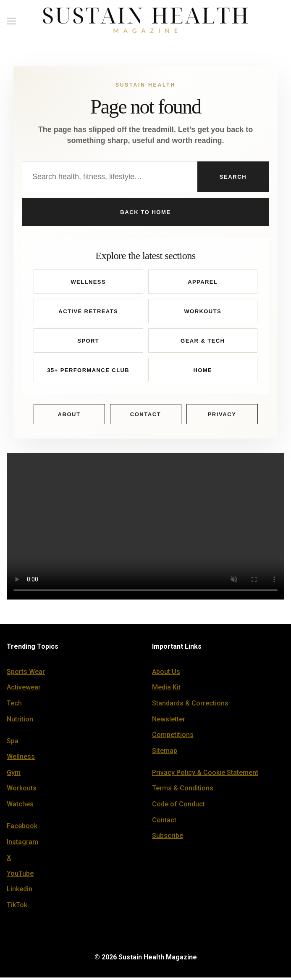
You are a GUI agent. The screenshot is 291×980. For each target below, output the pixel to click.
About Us (166, 674)
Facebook (22, 828)
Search (233, 177)
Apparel (203, 284)
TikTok (17, 907)
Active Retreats (88, 314)
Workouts (203, 314)
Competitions (173, 737)
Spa (13, 744)
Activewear (24, 690)
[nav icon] (11, 21)
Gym (14, 775)
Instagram (22, 844)
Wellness (88, 284)
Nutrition (20, 722)
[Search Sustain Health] (110, 177)
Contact (146, 417)
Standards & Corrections (190, 706)
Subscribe (168, 838)
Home (203, 373)
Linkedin (20, 892)
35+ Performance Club (88, 373)
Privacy (222, 417)
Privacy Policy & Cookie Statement (205, 775)
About (69, 417)
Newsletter (169, 722)
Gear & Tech (203, 343)
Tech (14, 706)
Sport (88, 343)
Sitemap (165, 753)
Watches (20, 807)
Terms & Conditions (183, 791)
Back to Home (145, 213)
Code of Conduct (178, 807)
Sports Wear (26, 674)
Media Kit (166, 690)
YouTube (20, 876)
